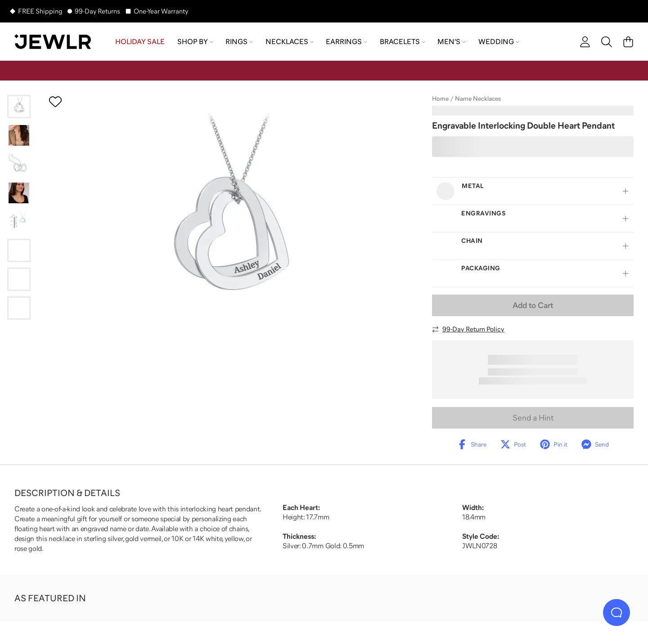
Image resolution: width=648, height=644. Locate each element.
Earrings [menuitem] (346, 41)
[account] (585, 42)
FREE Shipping (40, 11)
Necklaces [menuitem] (290, 41)
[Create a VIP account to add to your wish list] (55, 102)
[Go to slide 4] (19, 193)
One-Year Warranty (161, 11)
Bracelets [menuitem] (403, 41)
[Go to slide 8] (19, 308)
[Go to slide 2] (19, 135)
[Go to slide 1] (19, 107)
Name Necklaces (478, 98)
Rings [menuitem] (239, 41)
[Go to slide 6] (19, 250)
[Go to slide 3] (19, 164)
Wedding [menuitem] (499, 41)
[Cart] (628, 42)
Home (440, 98)
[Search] (607, 42)
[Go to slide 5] (19, 222)
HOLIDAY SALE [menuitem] (140, 41)
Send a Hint (533, 418)
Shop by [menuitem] (195, 41)
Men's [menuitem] (452, 41)
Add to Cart (533, 305)
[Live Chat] (616, 613)
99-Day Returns (97, 11)
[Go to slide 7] (19, 279)
